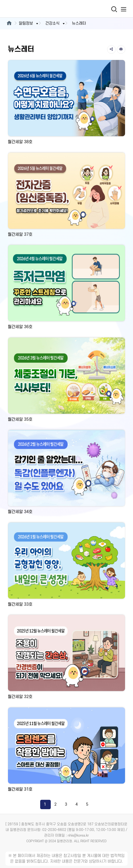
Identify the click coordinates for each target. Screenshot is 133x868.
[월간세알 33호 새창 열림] (66, 566)
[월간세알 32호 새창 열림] (66, 659)
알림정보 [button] (29, 23)
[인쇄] (121, 49)
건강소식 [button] (55, 23)
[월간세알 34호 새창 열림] (66, 474)
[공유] (111, 49)
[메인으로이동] (9, 23)
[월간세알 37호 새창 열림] (66, 196)
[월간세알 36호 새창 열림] (66, 289)
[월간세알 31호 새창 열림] (66, 751)
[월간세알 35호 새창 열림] (66, 381)
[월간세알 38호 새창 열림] (66, 104)
